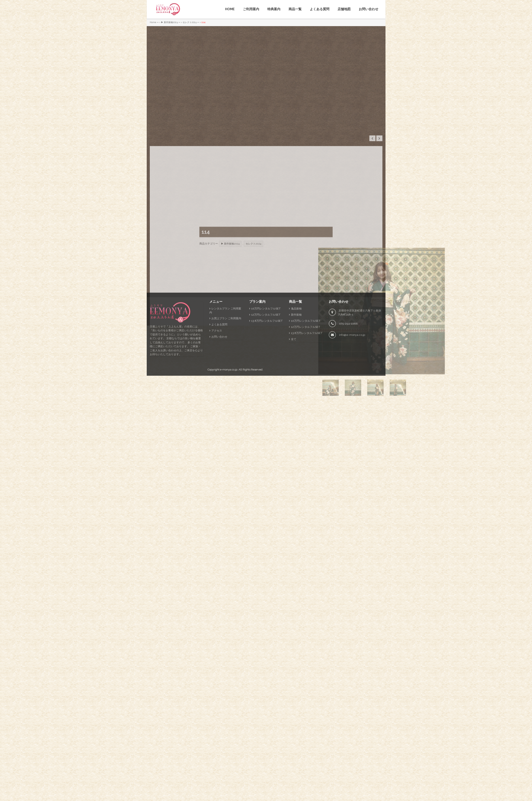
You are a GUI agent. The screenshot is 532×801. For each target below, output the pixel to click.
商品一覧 (295, 9)
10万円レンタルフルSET (266, 375)
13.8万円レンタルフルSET (267, 387)
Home (153, 22)
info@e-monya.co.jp (352, 402)
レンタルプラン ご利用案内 (225, 377)
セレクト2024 (190, 22)
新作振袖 (296, 381)
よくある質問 (320, 9)
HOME (230, 9)
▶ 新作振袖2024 (169, 22)
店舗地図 (344, 9)
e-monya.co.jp (229, 436)
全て (294, 406)
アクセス (217, 397)
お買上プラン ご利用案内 (226, 385)
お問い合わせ (369, 9)
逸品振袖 (296, 375)
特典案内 (274, 9)
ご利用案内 (251, 9)
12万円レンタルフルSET (266, 381)
